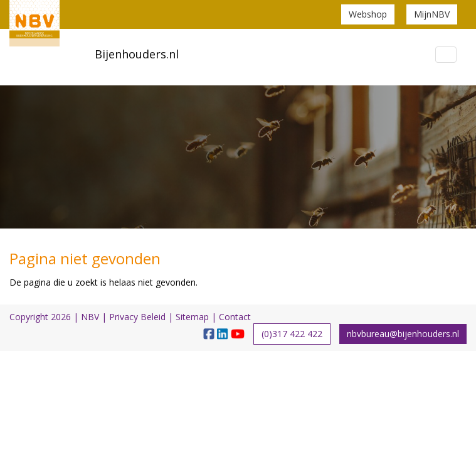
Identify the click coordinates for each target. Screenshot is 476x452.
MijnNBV (432, 14)
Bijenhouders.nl (137, 54)
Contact (235, 317)
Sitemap (192, 317)
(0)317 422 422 (292, 334)
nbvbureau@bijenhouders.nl (403, 334)
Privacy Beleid (137, 317)
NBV (90, 317)
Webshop (368, 14)
